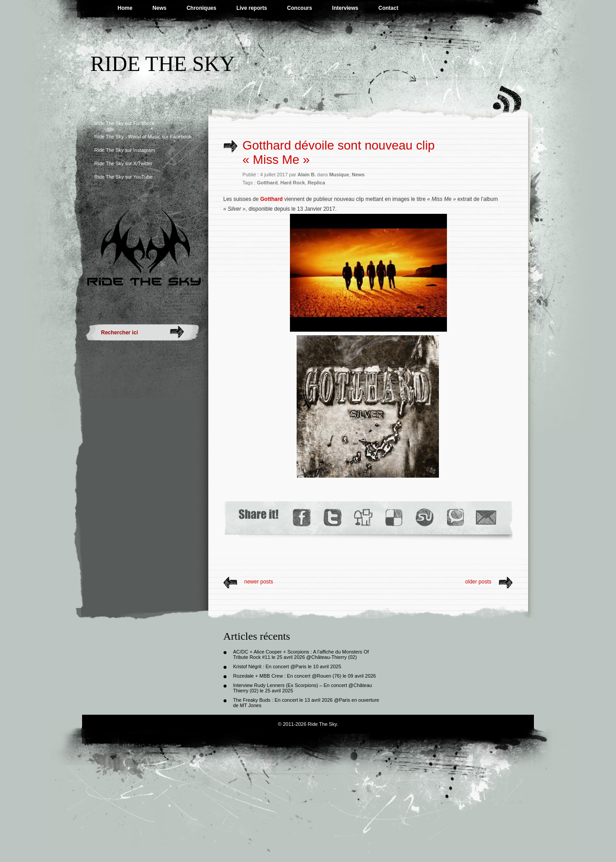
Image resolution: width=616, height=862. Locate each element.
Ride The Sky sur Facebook (125, 123)
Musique (339, 175)
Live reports (252, 8)
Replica (316, 183)
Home (125, 8)
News (159, 8)
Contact (388, 8)
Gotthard (267, 183)
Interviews (345, 8)
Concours (300, 8)
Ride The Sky (163, 64)
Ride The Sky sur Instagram (125, 150)
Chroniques (201, 8)
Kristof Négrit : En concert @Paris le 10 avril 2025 (287, 666)
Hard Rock (292, 183)
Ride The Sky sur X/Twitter (124, 163)
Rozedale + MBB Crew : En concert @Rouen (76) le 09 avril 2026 (305, 676)
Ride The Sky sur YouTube (124, 177)
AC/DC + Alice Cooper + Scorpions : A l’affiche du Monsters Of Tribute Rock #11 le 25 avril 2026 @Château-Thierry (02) (301, 654)
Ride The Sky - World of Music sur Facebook (143, 137)
